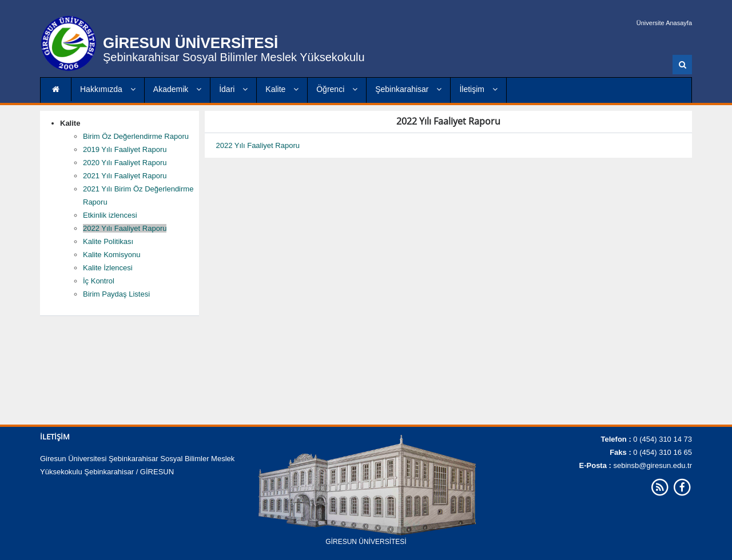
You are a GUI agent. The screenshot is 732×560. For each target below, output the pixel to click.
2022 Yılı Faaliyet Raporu (125, 228)
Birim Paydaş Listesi (116, 294)
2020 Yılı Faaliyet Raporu (125, 163)
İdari (233, 89)
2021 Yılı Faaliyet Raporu (125, 176)
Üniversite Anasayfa (664, 23)
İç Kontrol (99, 281)
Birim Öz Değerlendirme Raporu (136, 136)
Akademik (177, 89)
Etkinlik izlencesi (110, 215)
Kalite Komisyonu (112, 255)
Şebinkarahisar (408, 89)
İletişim (478, 89)
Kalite (282, 89)
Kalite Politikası (108, 241)
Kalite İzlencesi (108, 268)
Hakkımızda (108, 89)
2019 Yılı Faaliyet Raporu (125, 149)
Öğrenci (337, 89)
